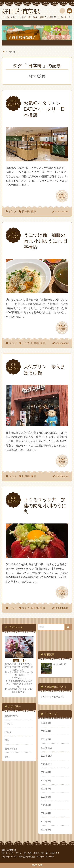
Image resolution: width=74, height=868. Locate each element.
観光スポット (11, 749)
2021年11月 (46, 756)
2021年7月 (46, 789)
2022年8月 (46, 723)
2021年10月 (46, 764)
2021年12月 (46, 748)
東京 (34, 211)
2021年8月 (46, 781)
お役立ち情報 (11, 716)
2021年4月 (46, 813)
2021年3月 (46, 822)
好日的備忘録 (9, 850)
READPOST (62, 196)
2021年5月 (46, 805)
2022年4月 (46, 731)
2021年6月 (46, 797)
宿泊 (7, 740)
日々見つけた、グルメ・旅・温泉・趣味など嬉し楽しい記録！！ (31, 853)
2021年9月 (46, 772)
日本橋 (26, 211)
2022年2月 (46, 739)
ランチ (26, 343)
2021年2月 (46, 830)
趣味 (7, 757)
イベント (9, 724)
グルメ (13, 211)
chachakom (62, 211)
